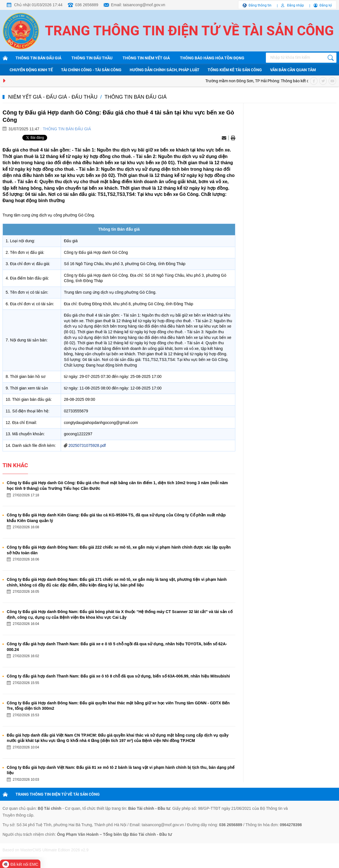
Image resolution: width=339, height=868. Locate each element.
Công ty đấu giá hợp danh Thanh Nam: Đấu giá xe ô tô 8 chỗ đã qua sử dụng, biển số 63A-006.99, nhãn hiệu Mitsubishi (118, 676)
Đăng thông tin (260, 5)
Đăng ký (326, 5)
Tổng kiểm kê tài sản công (235, 70)
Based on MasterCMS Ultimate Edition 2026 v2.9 (45, 850)
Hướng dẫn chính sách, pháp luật (165, 70)
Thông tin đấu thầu (92, 58)
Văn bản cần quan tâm (293, 70)
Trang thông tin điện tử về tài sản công (189, 31)
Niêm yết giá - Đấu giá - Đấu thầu (53, 97)
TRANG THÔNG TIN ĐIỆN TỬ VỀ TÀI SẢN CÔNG (58, 794)
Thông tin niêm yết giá (146, 58)
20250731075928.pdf (87, 445)
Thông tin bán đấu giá (38, 58)
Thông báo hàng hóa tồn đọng (212, 58)
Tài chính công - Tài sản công (91, 70)
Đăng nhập (295, 5)
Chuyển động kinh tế (31, 70)
